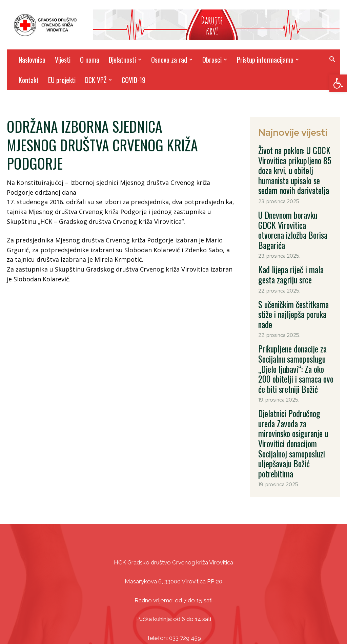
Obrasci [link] (215, 60)
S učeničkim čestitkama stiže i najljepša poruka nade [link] (295, 278)
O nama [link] (90, 60)
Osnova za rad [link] (172, 60)
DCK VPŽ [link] (98, 80)
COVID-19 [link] (134, 80)
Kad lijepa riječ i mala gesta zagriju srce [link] (293, 247)
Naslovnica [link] (32, 60)
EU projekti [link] (62, 80)
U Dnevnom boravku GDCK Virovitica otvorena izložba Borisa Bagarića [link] (292, 212)
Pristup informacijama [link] (268, 60)
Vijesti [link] (63, 60)
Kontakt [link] (29, 80)
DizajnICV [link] (238, 624)
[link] (338, 83)
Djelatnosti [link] (125, 60)
